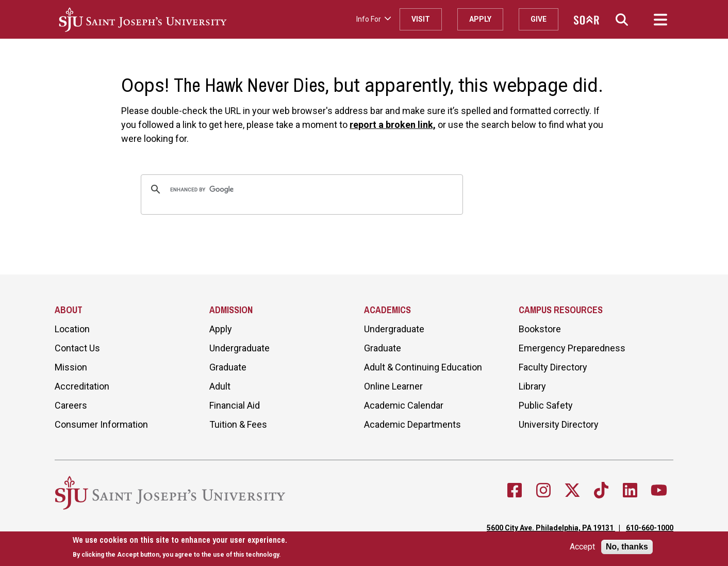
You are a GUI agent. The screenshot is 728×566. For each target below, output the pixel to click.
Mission (71, 367)
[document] (180, 547)
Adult (220, 386)
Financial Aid (235, 405)
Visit (421, 19)
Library (532, 386)
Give (539, 19)
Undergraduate (239, 348)
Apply (480, 19)
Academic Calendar (404, 405)
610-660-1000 (650, 528)
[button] (622, 19)
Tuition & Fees (238, 424)
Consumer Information (101, 424)
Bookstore (540, 329)
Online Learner (393, 386)
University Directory (559, 424)
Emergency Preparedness (572, 348)
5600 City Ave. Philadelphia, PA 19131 (551, 528)
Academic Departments (412, 424)
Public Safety (546, 405)
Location (72, 329)
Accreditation (82, 386)
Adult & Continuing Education (423, 367)
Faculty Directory (553, 367)
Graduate (228, 367)
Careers (71, 405)
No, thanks (627, 547)
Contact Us (77, 348)
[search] (300, 189)
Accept (582, 547)
